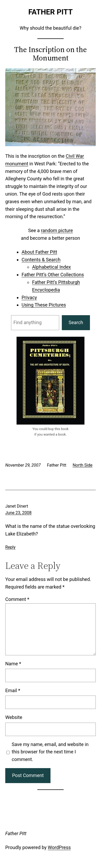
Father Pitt (51, 12)
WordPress (59, 847)
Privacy (29, 297)
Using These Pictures (44, 305)
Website (14, 717)
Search (76, 322)
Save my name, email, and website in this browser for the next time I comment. (50, 752)
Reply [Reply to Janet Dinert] (10, 547)
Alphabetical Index (51, 267)
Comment (17, 599)
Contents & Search (41, 260)
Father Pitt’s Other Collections (53, 275)
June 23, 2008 (18, 513)
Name (13, 664)
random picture (57, 230)
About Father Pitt (39, 252)
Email (13, 690)
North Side (82, 465)
